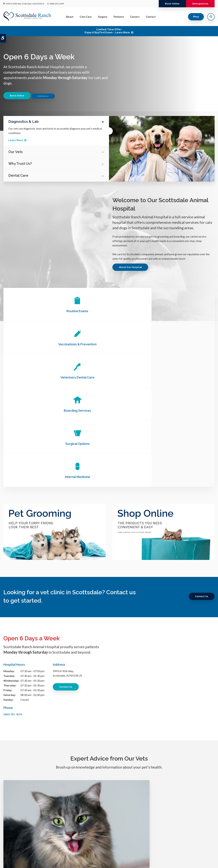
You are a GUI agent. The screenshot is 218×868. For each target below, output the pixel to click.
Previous (200, 74)
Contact (151, 17)
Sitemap (47, 862)
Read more (35, 730)
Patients (119, 17)
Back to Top (60, 862)
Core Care (86, 17)
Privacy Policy (10, 862)
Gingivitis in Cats (36, 699)
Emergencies (199, 4)
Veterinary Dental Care (179, 311)
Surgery (103, 17)
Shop (196, 17)
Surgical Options (109, 344)
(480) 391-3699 (57, 4)
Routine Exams (38, 311)
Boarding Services (39, 344)
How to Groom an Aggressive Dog (109, 699)
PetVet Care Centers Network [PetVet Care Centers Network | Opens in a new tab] (201, 864)
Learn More (18, 140)
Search (37, 862)
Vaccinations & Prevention (109, 311)
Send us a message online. (179, 824)
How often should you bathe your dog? (182, 699)
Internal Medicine (179, 344)
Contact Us (200, 464)
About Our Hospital (131, 267)
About (70, 17)
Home (75, 845)
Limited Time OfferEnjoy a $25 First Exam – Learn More (107, 31)
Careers (135, 17)
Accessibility (25, 862)
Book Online (169, 4)
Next (211, 74)
